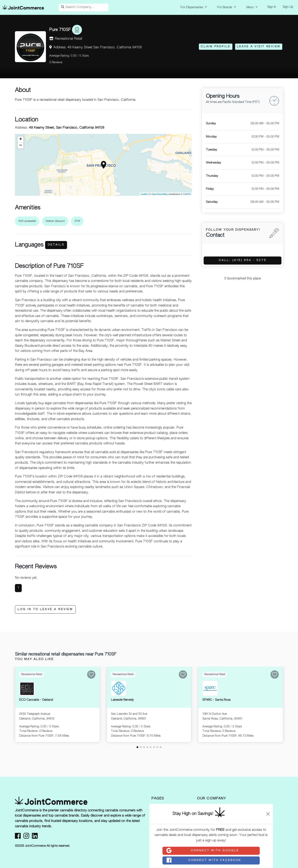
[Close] (268, 814)
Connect (202, 851)
